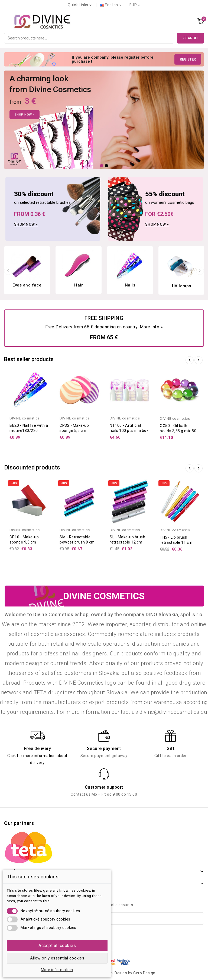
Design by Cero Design (135, 973)
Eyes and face (27, 285)
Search (191, 38)
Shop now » (26, 224)
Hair (79, 285)
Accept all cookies (57, 946)
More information (57, 970)
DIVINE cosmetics (25, 418)
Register (188, 59)
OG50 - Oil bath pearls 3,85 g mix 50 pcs (178, 431)
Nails (130, 285)
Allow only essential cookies (57, 958)
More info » (151, 327)
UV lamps (182, 286)
